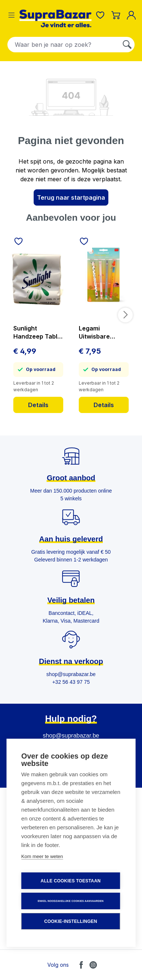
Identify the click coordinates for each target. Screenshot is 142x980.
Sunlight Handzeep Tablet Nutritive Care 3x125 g (38, 332)
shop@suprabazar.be (71, 736)
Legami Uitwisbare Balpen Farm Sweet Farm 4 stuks (99, 332)
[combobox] (64, 45)
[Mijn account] (133, 15)
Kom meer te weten (42, 856)
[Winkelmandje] (116, 15)
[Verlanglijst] (100, 15)
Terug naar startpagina (71, 197)
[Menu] (11, 15)
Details (38, 405)
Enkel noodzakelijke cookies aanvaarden (71, 901)
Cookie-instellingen (70, 921)
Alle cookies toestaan (71, 881)
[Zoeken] (127, 45)
